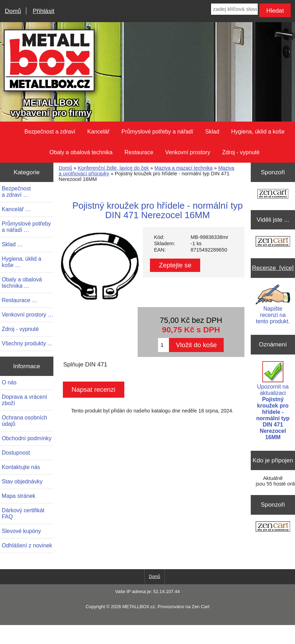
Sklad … (12, 244)
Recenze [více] (273, 268)
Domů (13, 11)
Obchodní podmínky (27, 438)
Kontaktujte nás (21, 467)
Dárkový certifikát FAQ (23, 513)
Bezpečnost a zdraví (50, 132)
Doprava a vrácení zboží (24, 400)
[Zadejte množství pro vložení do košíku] (163, 345)
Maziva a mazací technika (184, 168)
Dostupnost (16, 453)
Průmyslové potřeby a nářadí (158, 132)
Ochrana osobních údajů (24, 421)
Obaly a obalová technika (81, 152)
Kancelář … (16, 209)
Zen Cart (201, 607)
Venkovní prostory (188, 152)
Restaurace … (19, 300)
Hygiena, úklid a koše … (22, 262)
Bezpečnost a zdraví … (16, 192)
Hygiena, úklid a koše (258, 132)
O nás (9, 382)
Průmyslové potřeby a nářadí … (26, 227)
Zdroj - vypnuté (241, 152)
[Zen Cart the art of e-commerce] (273, 194)
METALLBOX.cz (139, 607)
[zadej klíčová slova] (234, 9)
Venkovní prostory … (28, 315)
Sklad (212, 132)
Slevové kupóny (21, 531)
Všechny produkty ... (27, 343)
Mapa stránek (19, 496)
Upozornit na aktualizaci (273, 401)
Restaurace (139, 152)
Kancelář (99, 132)
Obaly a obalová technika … (22, 283)
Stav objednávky (22, 482)
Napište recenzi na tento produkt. (273, 304)
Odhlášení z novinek (27, 545)
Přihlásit (43, 11)
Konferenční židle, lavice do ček (113, 168)
